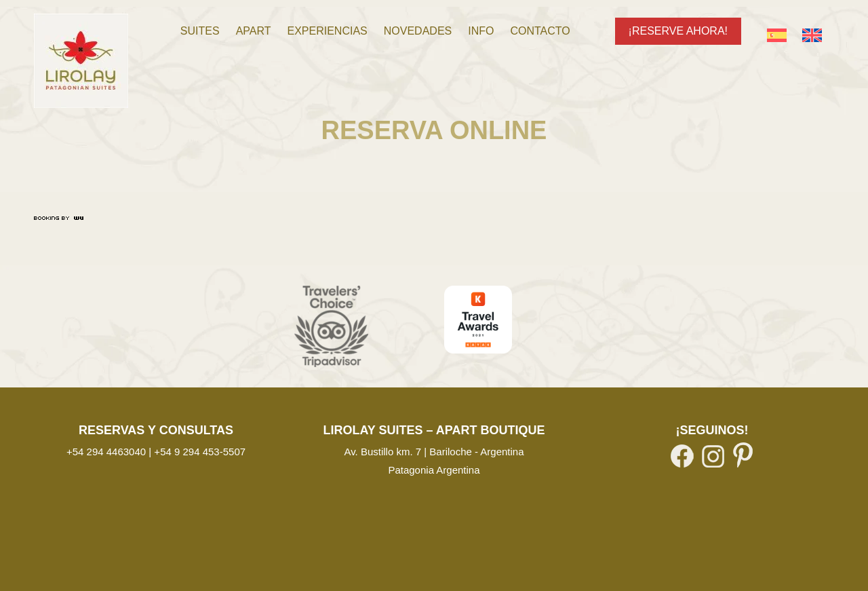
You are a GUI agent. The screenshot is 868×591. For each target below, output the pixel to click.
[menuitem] (200, 31)
